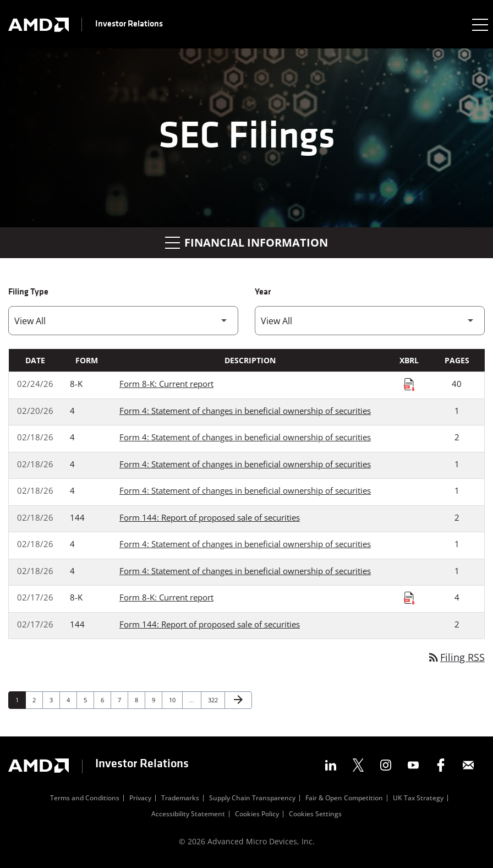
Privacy (140, 799)
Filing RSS (456, 657)
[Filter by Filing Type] (123, 321)
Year (263, 292)
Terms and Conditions (85, 799)
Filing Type (28, 292)
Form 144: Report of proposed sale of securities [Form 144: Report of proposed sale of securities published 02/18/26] (210, 517)
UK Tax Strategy (418, 799)
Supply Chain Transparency (252, 799)
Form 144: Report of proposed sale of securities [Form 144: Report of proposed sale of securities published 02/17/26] (210, 624)
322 (214, 700)
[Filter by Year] (370, 321)
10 (175, 700)
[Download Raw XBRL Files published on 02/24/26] (409, 384)
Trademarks (180, 799)
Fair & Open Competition (344, 799)
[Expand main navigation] (479, 24)
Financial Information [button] (246, 242)
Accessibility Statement (188, 815)
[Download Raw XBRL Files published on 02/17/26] (409, 598)
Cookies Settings (315, 815)
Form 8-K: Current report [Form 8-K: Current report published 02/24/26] (166, 384)
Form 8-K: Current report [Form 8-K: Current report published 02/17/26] (166, 597)
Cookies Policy (257, 815)
